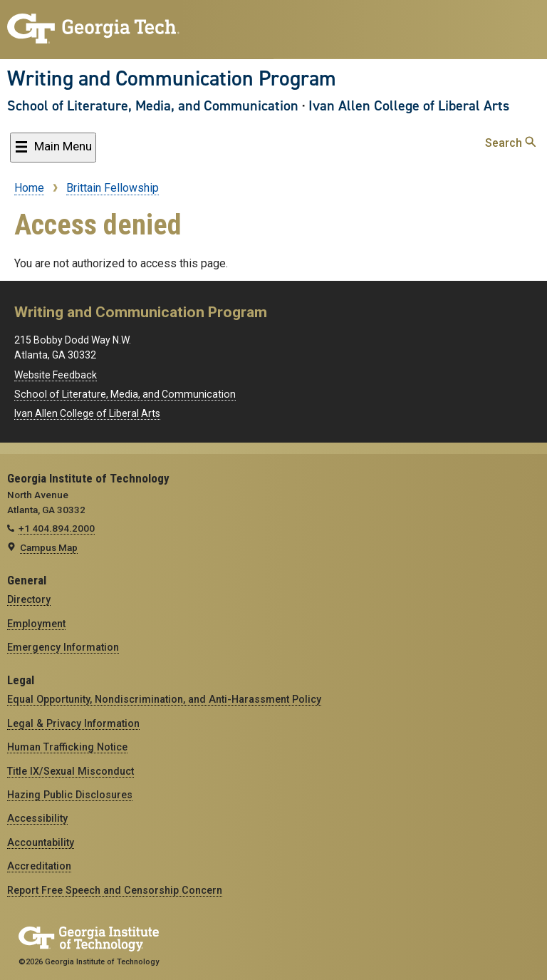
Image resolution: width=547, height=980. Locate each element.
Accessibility (37, 818)
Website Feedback (56, 375)
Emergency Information (63, 647)
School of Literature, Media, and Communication (153, 105)
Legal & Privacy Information (73, 723)
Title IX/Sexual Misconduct (71, 771)
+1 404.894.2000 (57, 528)
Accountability (41, 842)
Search (510, 143)
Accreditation (39, 866)
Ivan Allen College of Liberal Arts (409, 105)
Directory (29, 599)
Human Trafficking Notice (67, 747)
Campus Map (49, 547)
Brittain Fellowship (113, 188)
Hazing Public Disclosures (70, 795)
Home (29, 188)
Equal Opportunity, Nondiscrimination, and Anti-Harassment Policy (164, 699)
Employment (36, 624)
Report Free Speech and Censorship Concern (115, 890)
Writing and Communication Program (172, 78)
